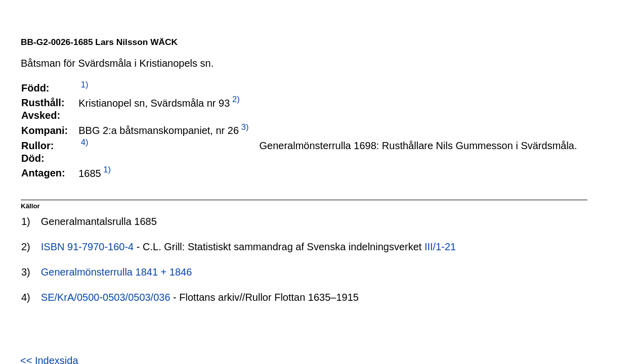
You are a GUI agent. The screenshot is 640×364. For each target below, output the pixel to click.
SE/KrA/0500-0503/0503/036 (106, 297)
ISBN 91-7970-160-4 (87, 247)
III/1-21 (440, 247)
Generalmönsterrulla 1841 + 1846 (117, 272)
